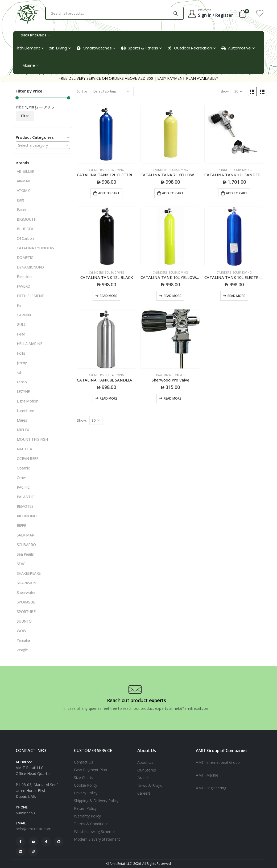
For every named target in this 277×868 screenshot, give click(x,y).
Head (21, 334)
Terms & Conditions (91, 824)
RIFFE (21, 525)
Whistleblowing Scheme (94, 831)
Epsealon (24, 277)
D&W (159, 375)
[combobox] (43, 145)
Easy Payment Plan (90, 770)
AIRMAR (23, 181)
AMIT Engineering (211, 788)
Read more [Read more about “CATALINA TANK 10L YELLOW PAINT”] (172, 296)
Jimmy (22, 363)
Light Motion (28, 401)
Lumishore (25, 411)
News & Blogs (150, 785)
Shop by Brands (34, 35)
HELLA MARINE (30, 344)
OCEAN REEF (28, 458)
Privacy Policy (86, 793)
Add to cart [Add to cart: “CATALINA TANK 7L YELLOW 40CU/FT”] (173, 193)
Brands (143, 778)
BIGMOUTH (27, 219)
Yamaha (23, 640)
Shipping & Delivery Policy (96, 801)
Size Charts (84, 777)
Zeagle (22, 650)
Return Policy (85, 808)
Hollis (21, 353)
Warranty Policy (87, 816)
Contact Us (84, 762)
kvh (20, 372)
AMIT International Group (218, 762)
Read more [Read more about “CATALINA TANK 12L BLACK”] (109, 296)
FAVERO (24, 286)
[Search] (176, 13)
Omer (21, 478)
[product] (107, 134)
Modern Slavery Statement (97, 839)
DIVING (169, 375)
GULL (21, 324)
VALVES (180, 375)
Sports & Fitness (139, 48)
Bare (21, 200)
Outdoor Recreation (189, 48)
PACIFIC (23, 487)
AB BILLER (26, 171)
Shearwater (26, 592)
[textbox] (43, 145)
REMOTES (25, 506)
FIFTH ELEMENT (30, 296)
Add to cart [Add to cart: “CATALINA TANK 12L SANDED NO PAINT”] (237, 193)
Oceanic (23, 468)
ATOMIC (24, 190)
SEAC (21, 564)
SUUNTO (24, 621)
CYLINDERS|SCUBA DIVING (106, 170)
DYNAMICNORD (30, 267)
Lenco (22, 382)
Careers (144, 793)
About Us (145, 762)
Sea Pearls (25, 554)
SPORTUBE (26, 612)
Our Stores (147, 770)
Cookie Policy (86, 785)
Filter (25, 116)
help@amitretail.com (34, 829)
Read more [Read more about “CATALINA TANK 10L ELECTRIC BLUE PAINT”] (236, 296)
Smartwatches (94, 48)
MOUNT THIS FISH (32, 439)
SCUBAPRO (26, 545)
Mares (22, 420)
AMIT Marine (207, 775)
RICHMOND (27, 516)
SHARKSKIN (26, 583)
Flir (19, 305)
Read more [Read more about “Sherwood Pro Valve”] (172, 398)
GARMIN (24, 315)
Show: (225, 91)
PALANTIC (25, 497)
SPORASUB (26, 602)
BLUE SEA (25, 229)
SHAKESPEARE (29, 573)
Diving (58, 48)
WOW (22, 631)
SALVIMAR (26, 535)
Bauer (22, 210)
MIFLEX (23, 430)
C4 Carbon (25, 238)
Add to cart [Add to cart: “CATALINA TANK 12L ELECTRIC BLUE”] (109, 193)
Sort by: (83, 91)
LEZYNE (23, 391)
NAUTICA (24, 449)
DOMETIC (25, 257)
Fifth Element (28, 48)
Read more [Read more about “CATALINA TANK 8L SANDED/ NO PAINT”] (109, 398)
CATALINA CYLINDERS (35, 248)
